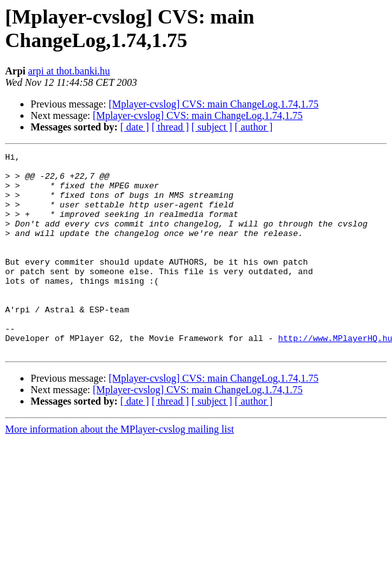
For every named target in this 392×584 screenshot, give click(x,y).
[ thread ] (170, 127)
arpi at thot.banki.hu (69, 71)
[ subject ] (212, 127)
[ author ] (254, 127)
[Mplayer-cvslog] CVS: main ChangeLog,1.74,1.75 (214, 104)
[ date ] (135, 127)
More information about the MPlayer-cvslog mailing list (120, 469)
